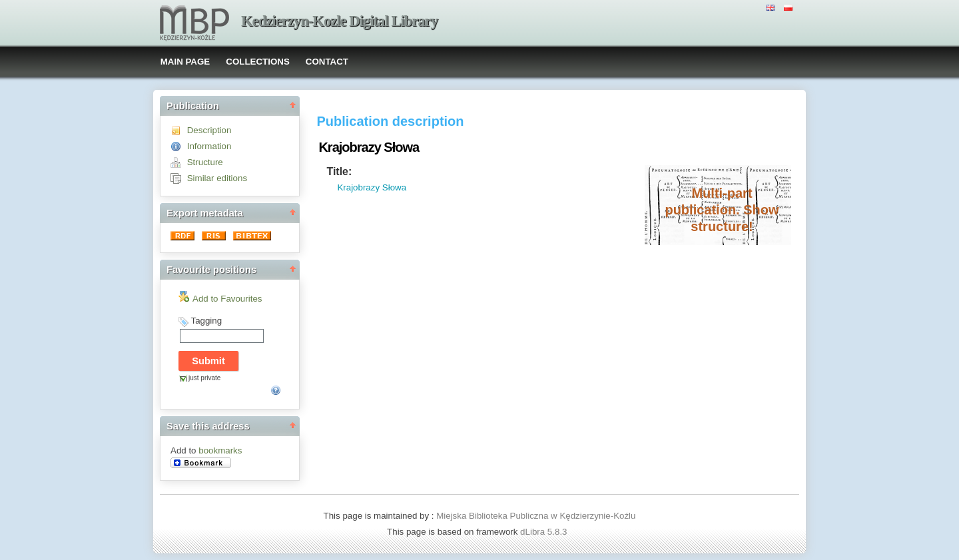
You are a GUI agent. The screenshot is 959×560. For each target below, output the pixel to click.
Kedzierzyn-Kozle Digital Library (339, 21)
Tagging (206, 321)
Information (209, 146)
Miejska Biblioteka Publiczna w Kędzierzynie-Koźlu (536, 516)
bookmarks (220, 450)
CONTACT (327, 62)
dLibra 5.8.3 (545, 532)
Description (209, 130)
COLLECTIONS (258, 62)
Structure (205, 162)
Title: (339, 171)
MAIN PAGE (185, 62)
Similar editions (217, 178)
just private (204, 378)
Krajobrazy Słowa (372, 187)
